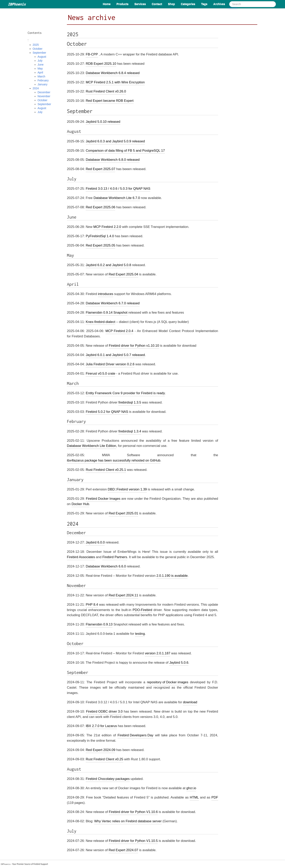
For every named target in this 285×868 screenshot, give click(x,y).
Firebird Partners (115, 557)
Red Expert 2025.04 (123, 274)
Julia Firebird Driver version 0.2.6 (110, 364)
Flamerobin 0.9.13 (99, 624)
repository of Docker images (168, 682)
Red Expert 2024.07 (123, 850)
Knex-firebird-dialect (100, 322)
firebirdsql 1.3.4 (130, 431)
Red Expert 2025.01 (123, 513)
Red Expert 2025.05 (100, 245)
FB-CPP (92, 54)
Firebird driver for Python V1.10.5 (133, 841)
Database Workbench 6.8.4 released (113, 73)
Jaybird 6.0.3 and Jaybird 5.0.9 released (115, 141)
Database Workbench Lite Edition (92, 446)
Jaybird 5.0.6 (179, 663)
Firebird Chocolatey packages (108, 779)
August (42, 57)
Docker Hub (80, 504)
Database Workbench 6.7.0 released (113, 303)
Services (140, 4)
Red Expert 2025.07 (100, 169)
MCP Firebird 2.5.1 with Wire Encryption (115, 82)
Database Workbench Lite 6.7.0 (117, 198)
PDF (215, 797)
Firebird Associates (81, 557)
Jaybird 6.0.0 (95, 542)
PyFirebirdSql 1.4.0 (100, 236)
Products (122, 4)
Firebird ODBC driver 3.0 (104, 711)
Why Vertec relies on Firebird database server (128, 821)
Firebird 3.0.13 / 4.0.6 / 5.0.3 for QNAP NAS (118, 189)
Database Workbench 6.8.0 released (113, 160)
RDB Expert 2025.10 (101, 64)
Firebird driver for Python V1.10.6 (133, 812)
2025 (36, 45)
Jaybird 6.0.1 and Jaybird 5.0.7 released (115, 355)
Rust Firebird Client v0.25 (104, 759)
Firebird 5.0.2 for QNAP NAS (107, 412)
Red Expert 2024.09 (100, 750)
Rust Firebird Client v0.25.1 (106, 470)
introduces (106, 294)
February (43, 80)
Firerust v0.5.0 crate (100, 374)
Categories (188, 4)
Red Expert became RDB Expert (110, 101)
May (40, 69)
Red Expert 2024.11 (123, 595)
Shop (171, 4)
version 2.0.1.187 (158, 653)
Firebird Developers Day (135, 735)
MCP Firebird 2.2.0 (107, 227)
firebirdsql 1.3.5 (130, 402)
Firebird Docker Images (103, 499)
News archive (92, 17)
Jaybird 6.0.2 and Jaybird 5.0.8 (108, 265)
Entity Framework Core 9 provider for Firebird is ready (125, 393)
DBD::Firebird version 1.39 (127, 489)
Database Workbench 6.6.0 (106, 566)
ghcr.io (191, 788)
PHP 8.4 (92, 605)
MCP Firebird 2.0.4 (119, 331)
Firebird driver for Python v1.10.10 (134, 346)
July (40, 61)
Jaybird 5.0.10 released (103, 122)
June (41, 65)
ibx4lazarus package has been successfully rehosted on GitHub (114, 460)
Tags (204, 4)
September (39, 53)
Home (107, 4)
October (38, 49)
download (190, 702)
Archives (219, 4)
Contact (157, 4)
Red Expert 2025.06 (100, 207)
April (40, 72)
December (44, 92)
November (44, 96)
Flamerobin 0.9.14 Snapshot (107, 313)
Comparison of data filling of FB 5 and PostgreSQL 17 (125, 151)
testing (140, 634)
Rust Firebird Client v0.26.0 (106, 91)
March (41, 76)
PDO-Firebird (142, 610)
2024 (36, 88)
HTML (194, 797)
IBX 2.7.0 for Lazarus (101, 726)
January (43, 84)
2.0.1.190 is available (172, 576)
